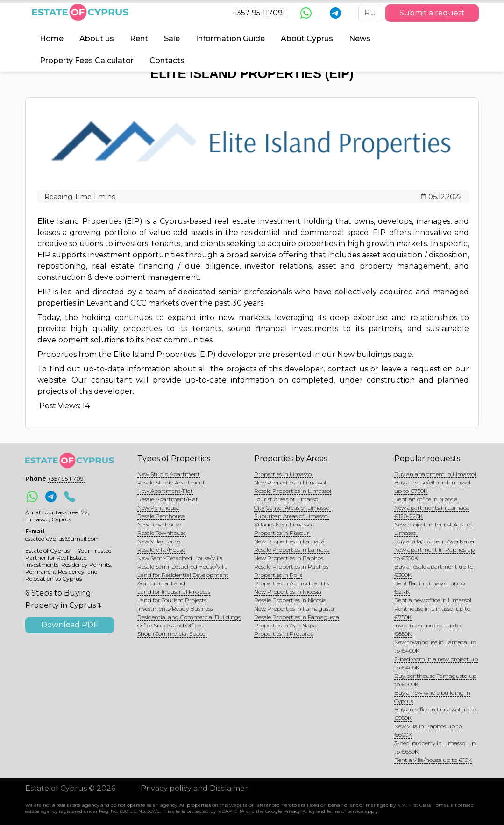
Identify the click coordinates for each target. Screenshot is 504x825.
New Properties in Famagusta (294, 608)
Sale (172, 39)
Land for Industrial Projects (174, 592)
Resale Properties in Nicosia (290, 600)
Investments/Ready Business (175, 608)
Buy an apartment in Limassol (435, 474)
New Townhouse (159, 524)
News (360, 39)
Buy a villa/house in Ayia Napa (434, 541)
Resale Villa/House (161, 550)
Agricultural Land (161, 583)
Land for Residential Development (183, 575)
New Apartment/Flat (165, 491)
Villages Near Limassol (284, 524)
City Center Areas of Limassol (292, 508)
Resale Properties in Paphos (291, 566)
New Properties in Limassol (290, 482)
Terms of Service (345, 811)
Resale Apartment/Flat (168, 499)
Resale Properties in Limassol (293, 491)
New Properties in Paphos (289, 558)
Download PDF (70, 625)
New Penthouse (158, 508)
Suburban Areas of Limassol (291, 516)
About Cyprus (307, 39)
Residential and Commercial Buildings (189, 617)
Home (52, 39)
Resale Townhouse (162, 533)
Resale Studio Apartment (171, 482)
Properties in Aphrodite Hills (291, 583)
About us (97, 39)
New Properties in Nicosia (288, 592)
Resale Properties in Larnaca (292, 550)
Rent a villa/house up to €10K (433, 760)
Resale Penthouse (161, 516)
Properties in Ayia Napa (285, 625)
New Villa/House (159, 541)
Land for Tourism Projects (172, 600)
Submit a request (432, 13)
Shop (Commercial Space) (172, 634)
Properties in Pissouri (282, 533)
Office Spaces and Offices (170, 625)
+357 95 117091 (259, 13)
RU (370, 13)
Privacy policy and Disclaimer (194, 788)
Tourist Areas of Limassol (287, 499)
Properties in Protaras (284, 634)
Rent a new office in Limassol (433, 600)
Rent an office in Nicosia (426, 499)
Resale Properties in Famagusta (297, 617)
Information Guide (230, 39)
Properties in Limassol (284, 474)
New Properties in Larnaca (289, 541)
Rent (139, 39)
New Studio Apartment (169, 474)
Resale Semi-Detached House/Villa (183, 566)
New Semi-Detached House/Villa (180, 558)
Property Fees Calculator (87, 60)
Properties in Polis (278, 575)
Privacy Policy (299, 811)
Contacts (167, 60)
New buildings (364, 354)
